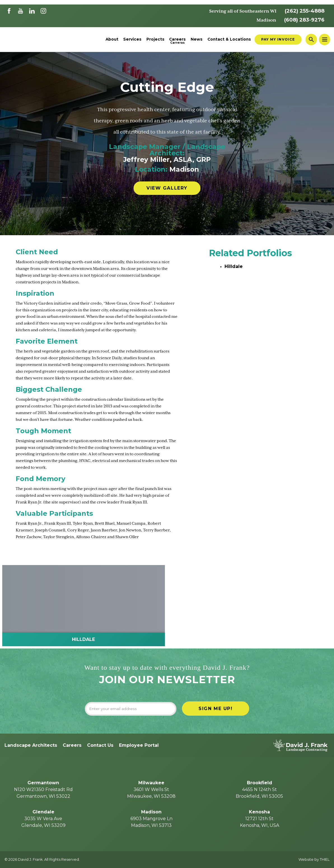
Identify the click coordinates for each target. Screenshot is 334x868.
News (197, 39)
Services (132, 39)
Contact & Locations (229, 39)
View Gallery (167, 188)
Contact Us (100, 745)
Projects (155, 39)
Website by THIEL (314, 860)
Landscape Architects (31, 745)
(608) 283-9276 (304, 20)
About (112, 39)
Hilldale (234, 266)
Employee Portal (139, 745)
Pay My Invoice (278, 39)
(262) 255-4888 (305, 11)
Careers (177, 39)
